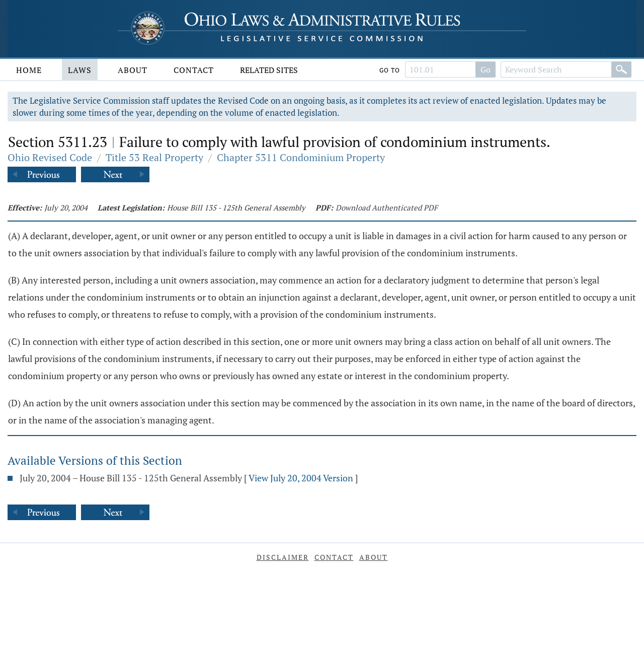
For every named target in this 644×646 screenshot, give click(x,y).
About (133, 70)
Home (29, 70)
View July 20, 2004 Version (301, 478)
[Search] (621, 69)
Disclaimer (283, 557)
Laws (80, 70)
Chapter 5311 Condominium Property (301, 157)
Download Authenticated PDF (387, 207)
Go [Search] (486, 69)
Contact (194, 70)
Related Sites (269, 70)
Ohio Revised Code (50, 157)
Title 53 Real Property (154, 157)
